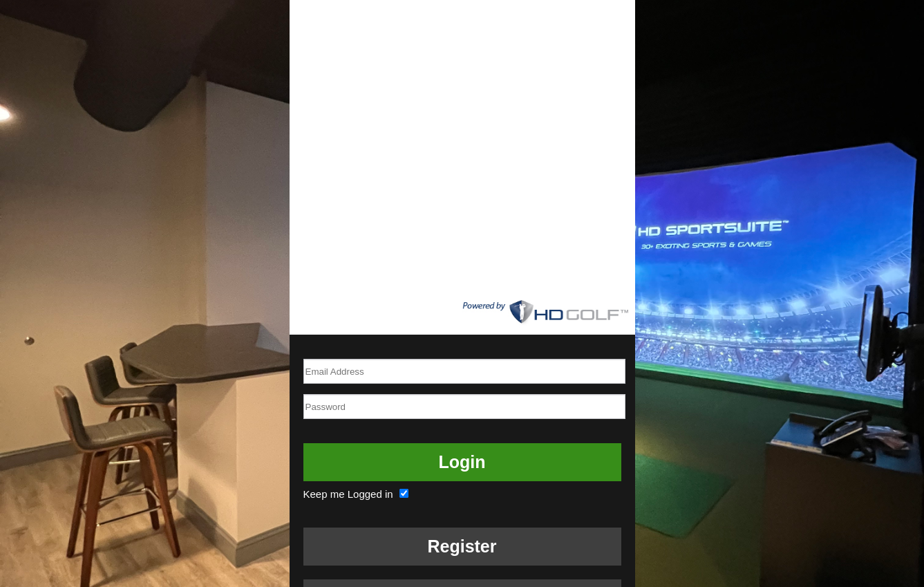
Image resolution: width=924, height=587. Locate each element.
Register (462, 546)
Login (462, 462)
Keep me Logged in (358, 494)
